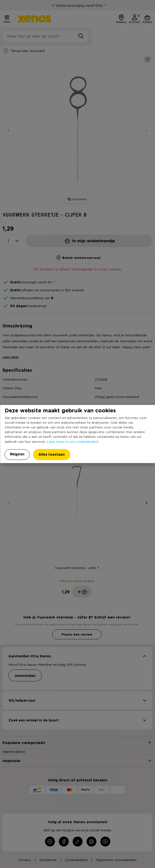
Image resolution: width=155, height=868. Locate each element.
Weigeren (17, 454)
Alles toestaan (52, 454)
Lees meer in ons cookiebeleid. (73, 441)
